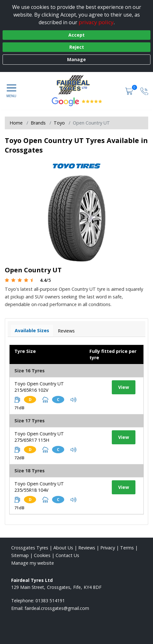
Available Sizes (32, 330)
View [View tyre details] (124, 387)
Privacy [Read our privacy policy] (108, 548)
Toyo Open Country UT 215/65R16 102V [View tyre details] (39, 387)
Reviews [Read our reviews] (87, 548)
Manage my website (33, 563)
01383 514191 (50, 601)
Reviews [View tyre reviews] (66, 331)
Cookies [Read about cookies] (42, 555)
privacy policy (96, 22)
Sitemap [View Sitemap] (20, 555)
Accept (76, 35)
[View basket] (130, 91)
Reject (77, 47)
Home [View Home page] (16, 123)
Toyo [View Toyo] (59, 123)
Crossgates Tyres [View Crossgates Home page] (30, 548)
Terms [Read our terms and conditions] (127, 548)
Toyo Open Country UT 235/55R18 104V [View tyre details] (39, 487)
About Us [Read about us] (63, 548)
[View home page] (76, 85)
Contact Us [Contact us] (67, 555)
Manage (76, 59)
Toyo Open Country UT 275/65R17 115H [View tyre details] (39, 437)
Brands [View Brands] (38, 123)
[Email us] (57, 608)
